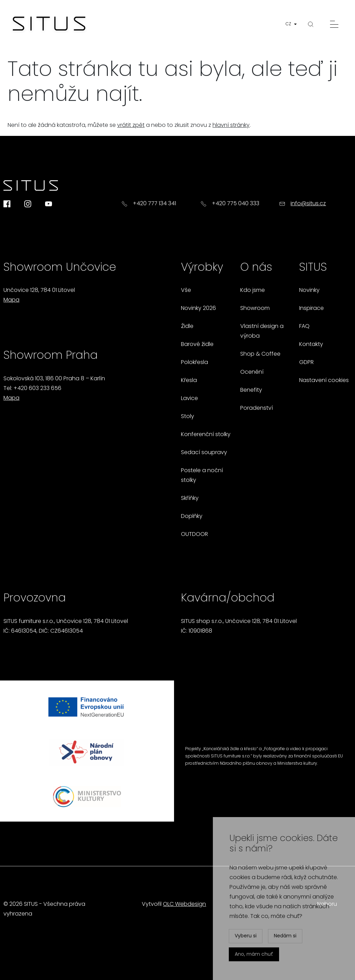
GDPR (306, 363)
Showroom (255, 309)
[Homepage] (49, 24)
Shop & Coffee (260, 354)
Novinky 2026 (198, 309)
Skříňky (190, 498)
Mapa (11, 300)
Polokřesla (194, 363)
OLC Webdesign (184, 904)
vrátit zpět (131, 125)
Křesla (189, 381)
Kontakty (311, 345)
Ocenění (252, 372)
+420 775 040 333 (236, 204)
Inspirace (311, 309)
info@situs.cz (308, 204)
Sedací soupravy (204, 453)
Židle (187, 327)
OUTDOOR (194, 535)
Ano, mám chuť (254, 955)
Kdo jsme (253, 290)
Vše (186, 290)
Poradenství (257, 408)
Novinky (309, 290)
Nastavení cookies (324, 381)
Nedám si (285, 936)
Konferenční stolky (206, 435)
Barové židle (197, 345)
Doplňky (192, 517)
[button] (293, 24)
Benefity (251, 390)
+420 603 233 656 (37, 389)
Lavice (189, 399)
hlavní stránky (231, 125)
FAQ (304, 327)
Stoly (188, 417)
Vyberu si (246, 936)
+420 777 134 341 (154, 204)
